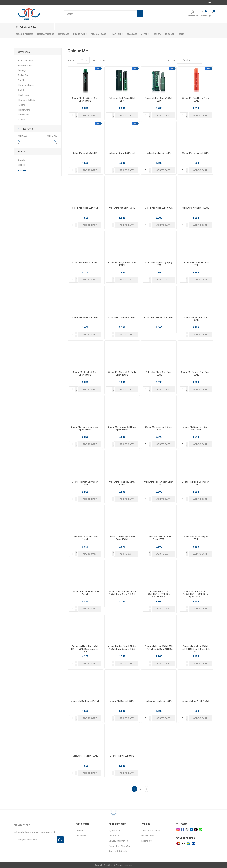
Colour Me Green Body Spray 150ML (159, 428)
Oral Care (23, 90)
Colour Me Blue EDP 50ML (159, 153)
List (211, 60)
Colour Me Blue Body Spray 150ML (196, 264)
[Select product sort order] (190, 60)
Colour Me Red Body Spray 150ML (85, 538)
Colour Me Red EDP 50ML (122, 701)
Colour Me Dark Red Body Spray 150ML (85, 374)
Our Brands (81, 836)
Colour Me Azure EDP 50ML (85, 317)
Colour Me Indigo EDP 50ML (85, 208)
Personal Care (25, 65)
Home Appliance (26, 85)
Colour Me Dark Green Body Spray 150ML (85, 100)
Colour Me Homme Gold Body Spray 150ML (85, 428)
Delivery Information (118, 841)
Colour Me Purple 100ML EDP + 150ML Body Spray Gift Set (159, 648)
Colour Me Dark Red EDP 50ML (159, 317)
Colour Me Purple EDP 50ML (159, 701)
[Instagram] (178, 829)
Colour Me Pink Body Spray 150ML (122, 483)
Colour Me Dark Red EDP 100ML (196, 319)
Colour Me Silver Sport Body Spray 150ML (122, 538)
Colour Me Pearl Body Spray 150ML (85, 483)
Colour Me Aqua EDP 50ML (122, 208)
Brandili (21, 165)
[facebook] (182, 829)
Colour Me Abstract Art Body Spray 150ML (122, 374)
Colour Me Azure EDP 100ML (122, 317)
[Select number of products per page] (83, 60)
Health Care (24, 95)
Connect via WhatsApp (120, 846)
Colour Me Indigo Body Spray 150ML (122, 264)
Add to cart (90, 115)
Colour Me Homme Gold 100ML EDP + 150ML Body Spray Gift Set (196, 594)
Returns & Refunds (118, 851)
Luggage (22, 70)
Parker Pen (23, 75)
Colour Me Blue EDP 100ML (85, 263)
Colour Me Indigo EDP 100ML (159, 208)
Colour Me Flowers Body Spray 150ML (196, 374)
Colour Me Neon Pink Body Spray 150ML (196, 428)
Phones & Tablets (26, 100)
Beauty (21, 120)
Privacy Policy (148, 836)
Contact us (114, 836)
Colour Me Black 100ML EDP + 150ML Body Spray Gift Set (122, 593)
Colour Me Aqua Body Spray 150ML (159, 264)
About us (80, 830)
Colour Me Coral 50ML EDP (85, 153)
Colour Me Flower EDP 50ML (196, 153)
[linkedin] (191, 829)
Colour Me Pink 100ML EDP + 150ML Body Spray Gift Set (122, 648)
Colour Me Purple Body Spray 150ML (196, 483)
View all (22, 171)
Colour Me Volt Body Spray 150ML (196, 538)
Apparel (22, 105)
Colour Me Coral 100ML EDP (122, 153)
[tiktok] (196, 829)
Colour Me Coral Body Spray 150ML (196, 100)
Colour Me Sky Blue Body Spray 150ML (159, 538)
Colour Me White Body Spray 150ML (85, 593)
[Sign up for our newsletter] (35, 840)
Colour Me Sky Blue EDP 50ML (85, 701)
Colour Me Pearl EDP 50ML (85, 756)
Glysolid (22, 160)
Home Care (24, 115)
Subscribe (60, 840)
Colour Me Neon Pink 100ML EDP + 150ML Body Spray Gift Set (85, 649)
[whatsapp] (200, 829)
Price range (27, 129)
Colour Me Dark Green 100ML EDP (159, 100)
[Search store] (100, 14)
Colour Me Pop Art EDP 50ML (196, 701)
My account (193, 16)
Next (147, 789)
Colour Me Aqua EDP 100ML (196, 208)
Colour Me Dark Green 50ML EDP (122, 100)
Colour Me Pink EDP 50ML (122, 756)
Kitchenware (24, 110)
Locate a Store (149, 841)
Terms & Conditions (151, 830)
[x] (187, 829)
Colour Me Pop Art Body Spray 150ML (159, 483)
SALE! (21, 80)
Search (140, 14)
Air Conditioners (26, 60)
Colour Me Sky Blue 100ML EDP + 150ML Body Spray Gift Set (196, 649)
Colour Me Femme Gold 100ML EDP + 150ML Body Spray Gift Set (159, 594)
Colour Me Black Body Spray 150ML (159, 374)
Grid (206, 60)
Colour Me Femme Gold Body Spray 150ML (122, 428)
